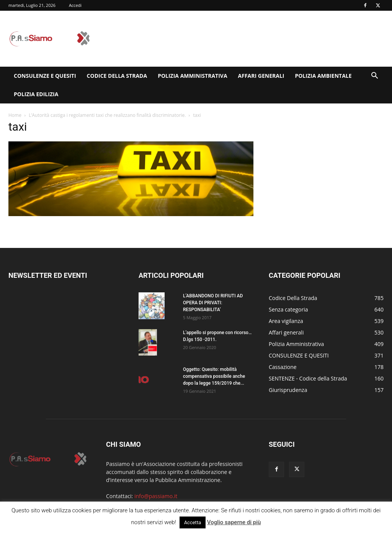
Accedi (75, 5)
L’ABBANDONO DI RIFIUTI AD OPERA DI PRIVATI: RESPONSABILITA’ (213, 303)
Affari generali (261, 76)
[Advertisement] (244, 39)
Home (15, 115)
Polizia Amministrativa (192, 76)
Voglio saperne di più (234, 522)
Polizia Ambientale (323, 76)
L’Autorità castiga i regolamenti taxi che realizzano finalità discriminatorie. (107, 115)
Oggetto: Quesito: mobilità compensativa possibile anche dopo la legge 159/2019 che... (214, 376)
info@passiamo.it (156, 496)
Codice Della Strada (117, 76)
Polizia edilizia (36, 94)
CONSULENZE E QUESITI (45, 76)
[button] (374, 76)
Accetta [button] (193, 522)
